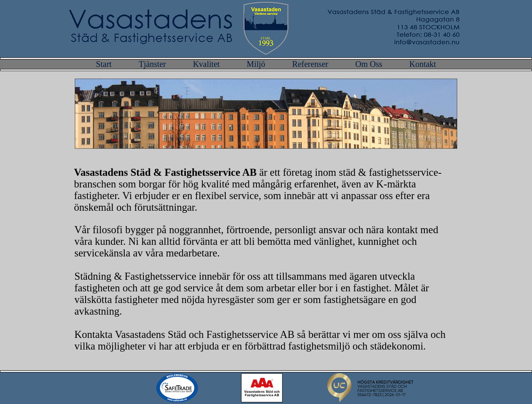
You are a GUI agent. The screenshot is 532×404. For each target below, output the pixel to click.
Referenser (311, 64)
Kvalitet (207, 64)
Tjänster (154, 64)
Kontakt (423, 64)
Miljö (257, 64)
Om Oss (370, 64)
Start (105, 64)
